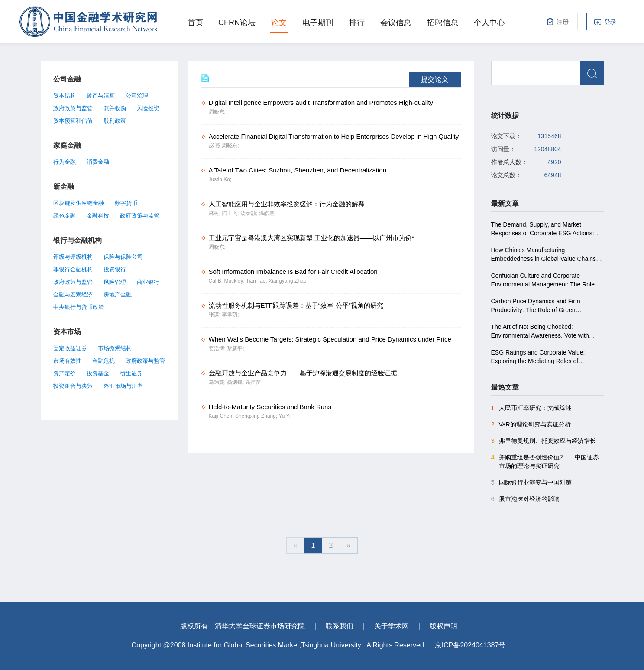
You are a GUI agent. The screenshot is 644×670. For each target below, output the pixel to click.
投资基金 (98, 373)
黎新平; (235, 348)
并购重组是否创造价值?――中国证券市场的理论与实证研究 (545, 461)
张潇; (215, 315)
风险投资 (148, 108)
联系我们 (340, 626)
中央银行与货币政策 (79, 307)
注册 (563, 22)
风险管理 (115, 282)
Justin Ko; (220, 179)
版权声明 (443, 626)
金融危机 (104, 361)
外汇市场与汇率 (123, 386)
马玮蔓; (218, 382)
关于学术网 (392, 626)
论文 (279, 23)
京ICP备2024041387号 (470, 645)
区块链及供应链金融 (79, 203)
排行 (357, 23)
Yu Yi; (285, 416)
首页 (195, 23)
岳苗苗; (254, 382)
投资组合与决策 (73, 386)
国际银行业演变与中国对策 (531, 482)
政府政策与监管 (73, 108)
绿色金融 (65, 216)
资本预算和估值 (73, 121)
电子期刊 (318, 23)
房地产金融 (118, 294)
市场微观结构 (115, 348)
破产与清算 (101, 96)
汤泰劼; (250, 213)
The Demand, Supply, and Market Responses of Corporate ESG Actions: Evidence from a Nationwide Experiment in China (545, 229)
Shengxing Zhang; (257, 416)
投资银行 (115, 269)
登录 (610, 22)
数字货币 (126, 203)
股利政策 (115, 121)
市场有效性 (67, 361)
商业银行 (148, 282)
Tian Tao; (257, 281)
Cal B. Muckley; (227, 281)
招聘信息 (443, 23)
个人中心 (489, 23)
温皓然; (267, 213)
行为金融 (65, 162)
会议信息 (396, 23)
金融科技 (98, 216)
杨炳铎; (236, 382)
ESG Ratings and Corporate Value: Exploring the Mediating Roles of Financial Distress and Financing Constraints (538, 357)
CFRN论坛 (237, 23)
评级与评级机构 (73, 257)
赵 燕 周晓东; (224, 146)
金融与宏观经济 (73, 294)
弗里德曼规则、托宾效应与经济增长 (544, 441)
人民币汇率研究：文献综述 (531, 408)
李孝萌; (230, 315)
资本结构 (65, 96)
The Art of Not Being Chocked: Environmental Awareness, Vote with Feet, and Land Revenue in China (540, 332)
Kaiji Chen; (222, 416)
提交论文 (435, 80)
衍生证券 (131, 373)
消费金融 (98, 162)
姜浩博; (218, 348)
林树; (215, 213)
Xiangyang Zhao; (288, 281)
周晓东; (217, 112)
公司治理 (137, 96)
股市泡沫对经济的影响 (525, 499)
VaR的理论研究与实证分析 (531, 424)
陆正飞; (231, 213)
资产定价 (65, 373)
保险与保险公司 (123, 257)
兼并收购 (115, 108)
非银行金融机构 (73, 269)
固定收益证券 (70, 348)
